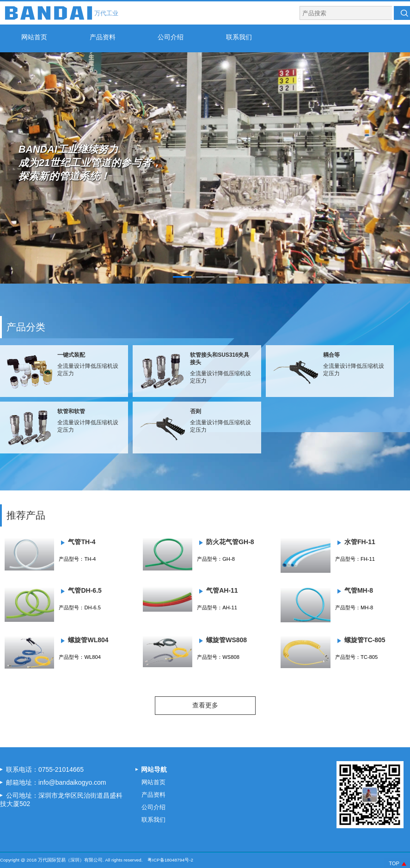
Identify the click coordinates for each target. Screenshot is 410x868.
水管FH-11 (360, 542)
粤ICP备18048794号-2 (170, 860)
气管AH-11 (222, 590)
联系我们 (239, 37)
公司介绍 (171, 37)
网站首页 (34, 37)
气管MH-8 (359, 590)
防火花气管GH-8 (230, 542)
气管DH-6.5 (85, 590)
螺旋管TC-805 (365, 640)
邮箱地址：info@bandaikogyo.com (56, 782)
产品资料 (103, 37)
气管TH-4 (82, 542)
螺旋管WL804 (88, 640)
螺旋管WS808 (226, 640)
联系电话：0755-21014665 (45, 769)
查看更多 (205, 705)
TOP (394, 863)
